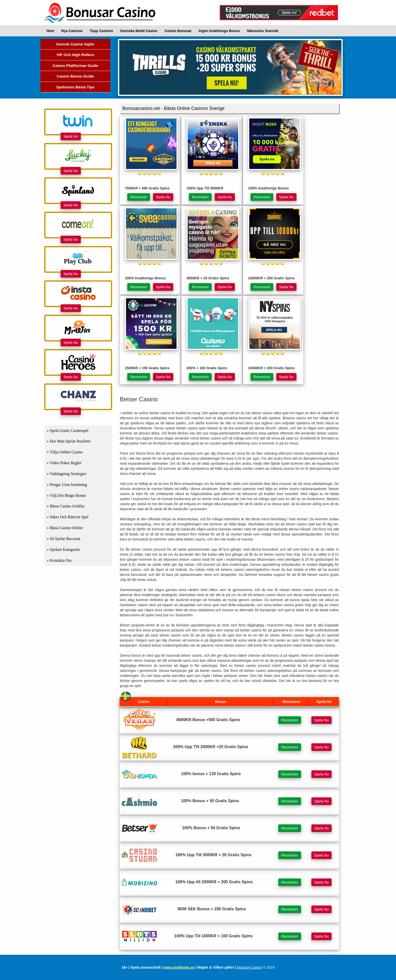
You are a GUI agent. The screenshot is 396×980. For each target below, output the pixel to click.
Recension (139, 197)
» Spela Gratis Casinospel (68, 431)
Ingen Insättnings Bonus (219, 31)
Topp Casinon (101, 31)
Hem (50, 31)
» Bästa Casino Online (65, 528)
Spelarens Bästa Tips (75, 87)
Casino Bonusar (178, 31)
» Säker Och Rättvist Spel (68, 517)
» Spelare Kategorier (63, 549)
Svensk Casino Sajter (75, 44)
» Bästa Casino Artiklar (66, 506)
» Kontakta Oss (59, 560)
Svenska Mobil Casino (139, 31)
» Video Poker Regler (64, 463)
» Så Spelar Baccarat (64, 539)
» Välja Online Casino (65, 452)
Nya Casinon (72, 31)
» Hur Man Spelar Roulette (69, 441)
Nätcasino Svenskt (263, 31)
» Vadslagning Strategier (67, 474)
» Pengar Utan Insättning (67, 485)
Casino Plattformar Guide (75, 66)
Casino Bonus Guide (76, 76)
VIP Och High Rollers (75, 55)
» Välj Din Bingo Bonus (66, 495)
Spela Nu (71, 136)
